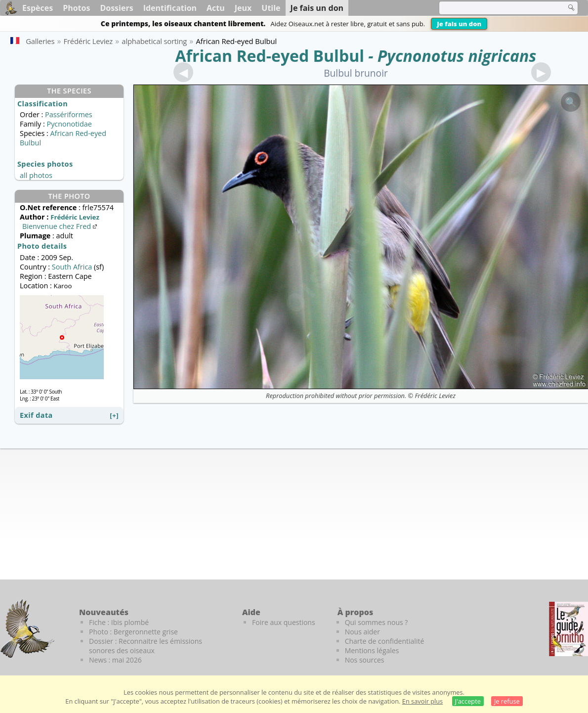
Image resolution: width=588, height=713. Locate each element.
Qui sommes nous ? (377, 622)
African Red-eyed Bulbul (270, 56)
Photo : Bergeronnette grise (133, 632)
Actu (216, 8)
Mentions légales (372, 650)
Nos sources (365, 660)
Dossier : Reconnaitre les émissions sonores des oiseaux (146, 646)
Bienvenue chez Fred (61, 226)
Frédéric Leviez (435, 396)
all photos (36, 175)
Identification (170, 8)
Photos (76, 8)
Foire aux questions (284, 622)
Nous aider (362, 632)
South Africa (72, 267)
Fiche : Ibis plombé (119, 622)
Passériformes (69, 114)
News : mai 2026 (115, 660)
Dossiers (116, 8)
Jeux (243, 8)
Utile (271, 8)
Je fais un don (459, 24)
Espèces (38, 8)
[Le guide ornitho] (568, 629)
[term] (496, 8)
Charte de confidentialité (385, 641)
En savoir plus (422, 701)
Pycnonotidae (69, 124)
